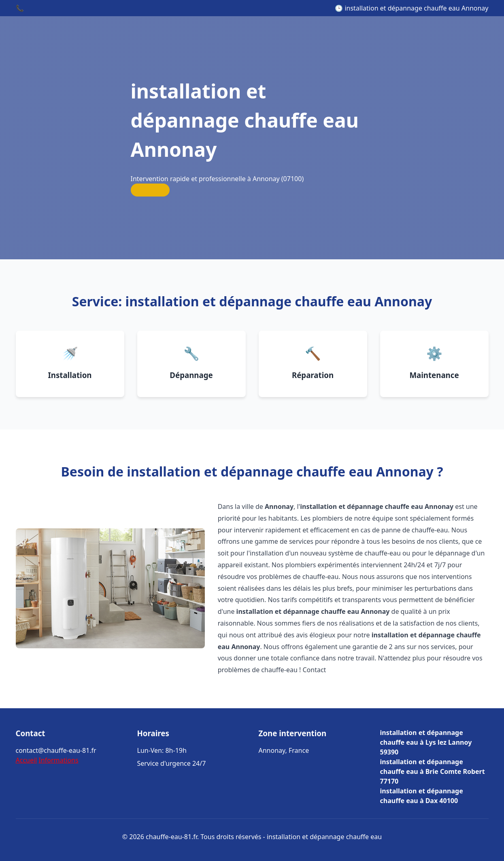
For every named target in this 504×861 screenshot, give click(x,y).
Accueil (27, 760)
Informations (58, 760)
